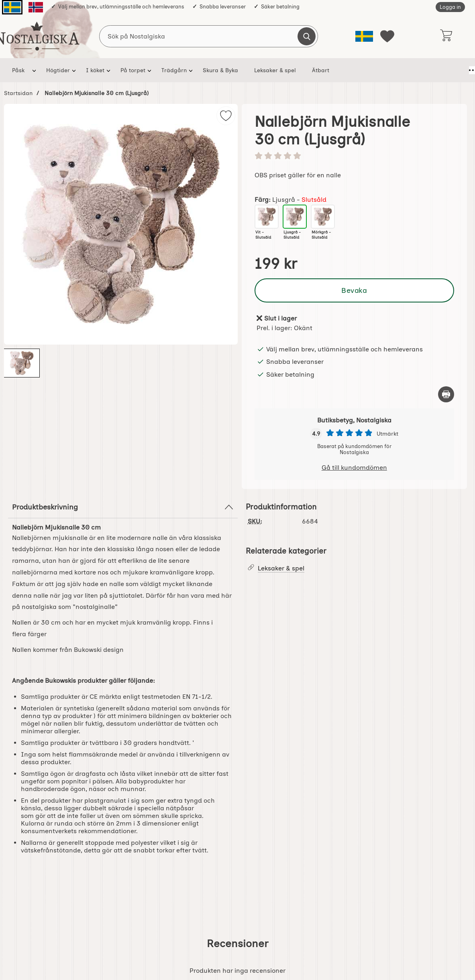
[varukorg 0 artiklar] (446, 36)
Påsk (18, 70)
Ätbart (321, 70)
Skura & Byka (220, 70)
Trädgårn (174, 70)
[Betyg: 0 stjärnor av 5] (355, 156)
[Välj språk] (364, 36)
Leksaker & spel (275, 70)
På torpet (133, 70)
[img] (226, 116)
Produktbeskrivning (123, 507)
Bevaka (354, 290)
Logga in (450, 7)
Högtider (58, 70)
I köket (95, 70)
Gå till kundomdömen (354, 468)
